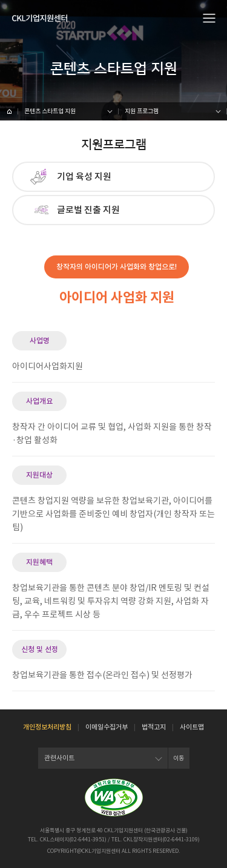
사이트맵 (192, 727)
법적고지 (154, 727)
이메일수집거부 (107, 727)
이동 (179, 758)
